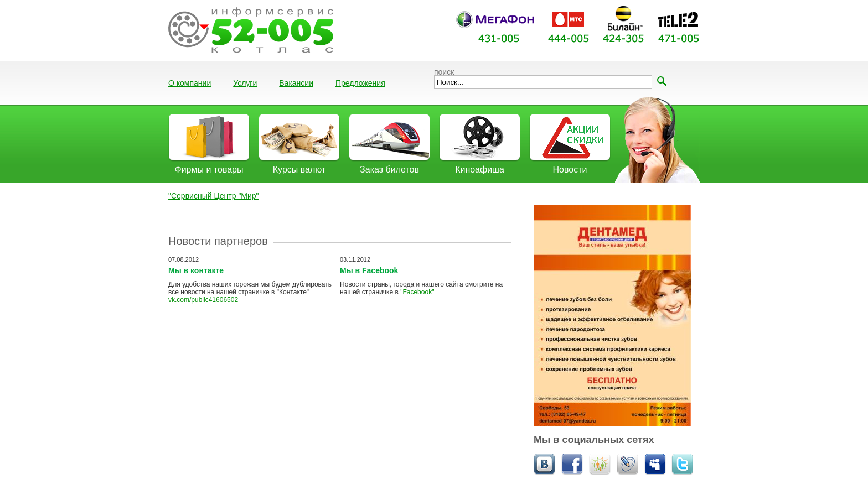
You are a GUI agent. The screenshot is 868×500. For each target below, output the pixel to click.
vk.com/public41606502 (203, 300)
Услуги (245, 83)
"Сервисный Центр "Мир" (214, 196)
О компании (190, 83)
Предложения (360, 83)
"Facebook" (417, 292)
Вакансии (296, 83)
